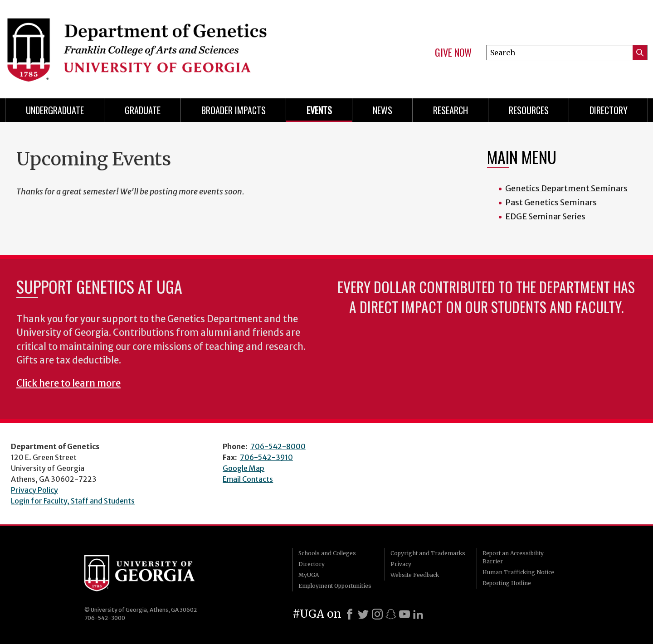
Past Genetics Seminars (551, 202)
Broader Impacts (234, 110)
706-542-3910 (266, 457)
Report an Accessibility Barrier (513, 557)
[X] (363, 614)
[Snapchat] (391, 614)
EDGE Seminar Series (545, 216)
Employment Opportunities (335, 586)
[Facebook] (350, 614)
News (383, 110)
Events (319, 110)
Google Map (244, 468)
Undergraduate (55, 110)
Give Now (453, 53)
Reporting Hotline (507, 583)
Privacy (401, 564)
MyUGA (309, 575)
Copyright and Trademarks (428, 553)
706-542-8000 (278, 446)
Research (451, 110)
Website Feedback (415, 575)
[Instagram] (377, 614)
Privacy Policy (34, 490)
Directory (609, 110)
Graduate (143, 110)
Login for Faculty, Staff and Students (73, 501)
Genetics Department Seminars (566, 188)
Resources (529, 110)
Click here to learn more (68, 383)
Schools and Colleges (327, 553)
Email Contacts (248, 479)
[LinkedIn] (418, 614)
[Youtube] (404, 614)
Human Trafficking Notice (518, 572)
